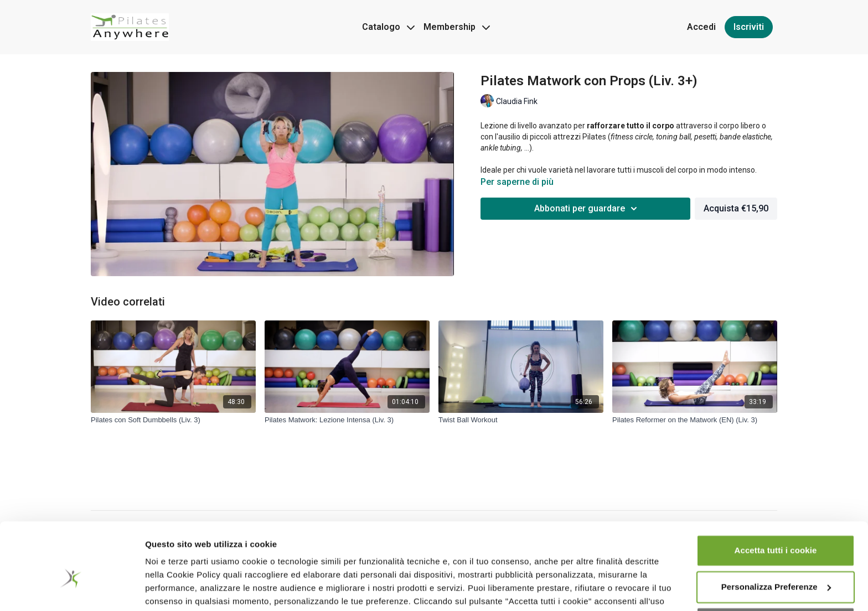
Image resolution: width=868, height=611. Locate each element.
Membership (457, 27)
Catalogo (388, 27)
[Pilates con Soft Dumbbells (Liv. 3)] (173, 420)
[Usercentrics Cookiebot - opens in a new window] (72, 589)
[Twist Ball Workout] (521, 420)
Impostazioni (171, 589)
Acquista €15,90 (736, 208)
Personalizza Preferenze (776, 530)
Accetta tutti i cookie (776, 495)
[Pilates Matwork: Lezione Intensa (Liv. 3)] (347, 420)
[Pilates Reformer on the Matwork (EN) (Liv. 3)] (695, 420)
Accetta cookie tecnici (776, 567)
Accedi (701, 27)
